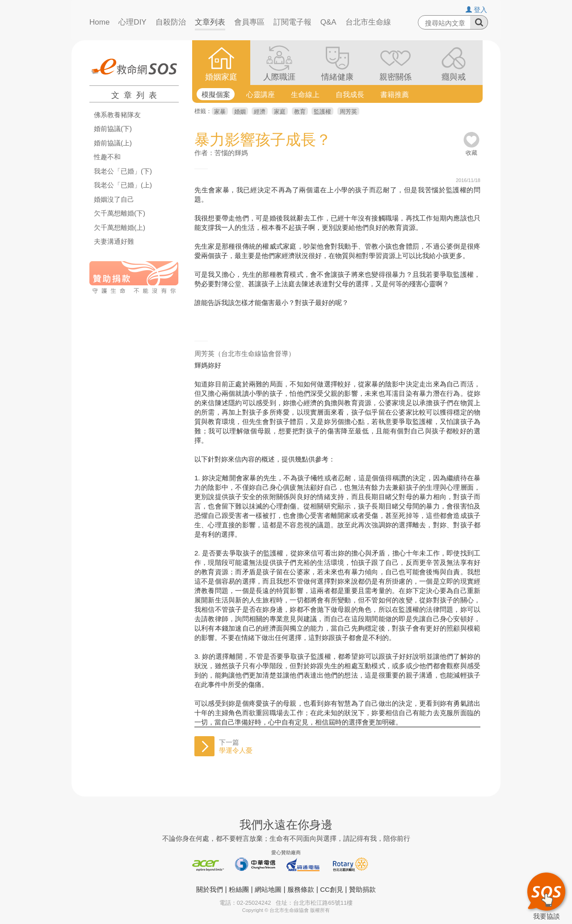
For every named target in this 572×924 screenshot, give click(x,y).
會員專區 (249, 22)
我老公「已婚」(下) (123, 171)
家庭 (280, 112)
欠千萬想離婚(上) (120, 228)
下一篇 (236, 746)
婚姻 (240, 112)
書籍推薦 (395, 95)
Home (99, 22)
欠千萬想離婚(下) (120, 213)
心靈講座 (261, 95)
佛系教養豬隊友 (117, 115)
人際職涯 (279, 77)
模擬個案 (216, 95)
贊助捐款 (362, 889)
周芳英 (348, 112)
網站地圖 (268, 889)
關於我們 (210, 889)
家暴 (220, 112)
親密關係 (395, 77)
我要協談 (546, 895)
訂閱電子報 (292, 22)
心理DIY (132, 22)
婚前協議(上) (113, 143)
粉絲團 (239, 889)
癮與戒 (454, 77)
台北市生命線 (368, 22)
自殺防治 (171, 22)
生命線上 (305, 95)
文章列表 (210, 22)
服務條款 (301, 889)
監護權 (322, 112)
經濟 (260, 112)
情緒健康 (337, 77)
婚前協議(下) (113, 129)
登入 (476, 10)
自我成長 (350, 95)
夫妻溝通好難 (114, 242)
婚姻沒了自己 (114, 199)
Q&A (328, 22)
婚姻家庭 (221, 77)
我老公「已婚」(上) (123, 185)
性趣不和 (107, 157)
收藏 (471, 150)
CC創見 (332, 889)
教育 (300, 112)
